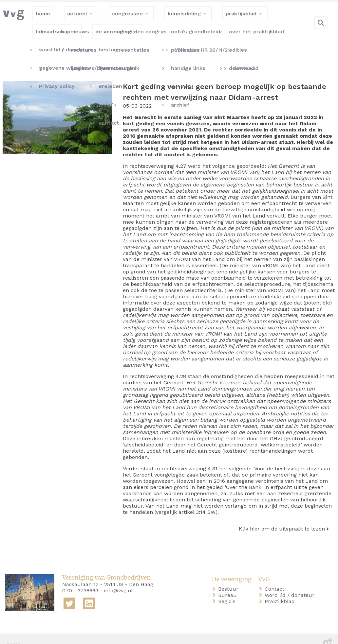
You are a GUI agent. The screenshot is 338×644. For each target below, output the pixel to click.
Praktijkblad (281, 591)
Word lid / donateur (291, 585)
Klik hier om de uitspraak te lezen (282, 518)
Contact (276, 578)
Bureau (229, 585)
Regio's (228, 591)
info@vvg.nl (118, 580)
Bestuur (230, 578)
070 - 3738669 (80, 580)
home (14, 634)
